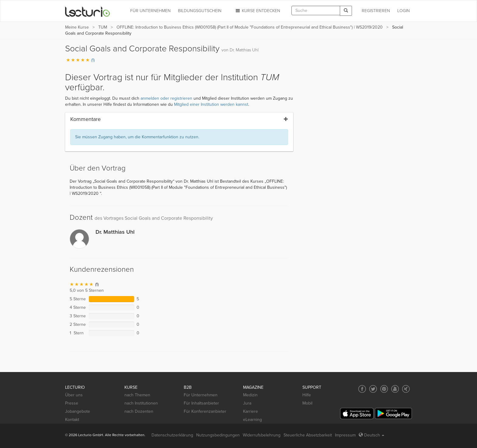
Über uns (74, 395)
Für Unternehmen (201, 395)
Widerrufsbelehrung (262, 435)
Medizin (250, 395)
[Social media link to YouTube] (395, 389)
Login (404, 11)
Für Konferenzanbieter (205, 411)
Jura (247, 403)
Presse (72, 403)
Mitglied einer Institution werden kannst (211, 104)
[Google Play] (393, 414)
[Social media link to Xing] (406, 389)
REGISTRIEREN (376, 11)
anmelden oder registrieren (166, 98)
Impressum (345, 435)
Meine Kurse (77, 27)
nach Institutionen (141, 403)
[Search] (346, 11)
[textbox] (316, 10)
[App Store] (357, 414)
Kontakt (72, 420)
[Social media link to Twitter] (373, 389)
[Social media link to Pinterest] (384, 389)
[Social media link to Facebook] (362, 389)
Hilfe (307, 395)
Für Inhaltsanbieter (201, 403)
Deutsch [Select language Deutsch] (371, 435)
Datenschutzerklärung (172, 435)
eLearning (252, 420)
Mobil (307, 403)
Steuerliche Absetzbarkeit (308, 435)
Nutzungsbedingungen (218, 435)
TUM (103, 27)
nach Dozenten (139, 411)
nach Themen (137, 395)
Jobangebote (78, 411)
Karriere (251, 411)
